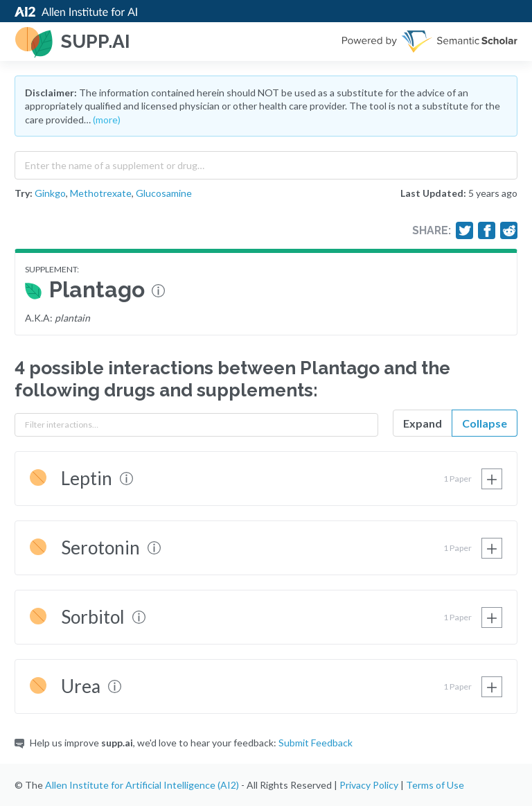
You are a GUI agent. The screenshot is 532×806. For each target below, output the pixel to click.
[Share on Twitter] (465, 231)
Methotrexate (101, 193)
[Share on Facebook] (487, 231)
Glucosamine (164, 193)
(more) (107, 120)
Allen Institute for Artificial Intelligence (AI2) (142, 785)
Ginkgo (50, 193)
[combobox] (266, 162)
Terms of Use (435, 785)
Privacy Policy (369, 785)
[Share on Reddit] (509, 231)
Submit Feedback (316, 743)
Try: (24, 193)
